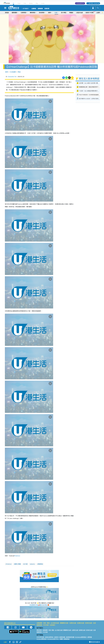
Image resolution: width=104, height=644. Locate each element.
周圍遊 (71, 13)
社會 (56, 13)
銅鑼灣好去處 (64, 623)
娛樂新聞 (40, 9)
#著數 (61, 639)
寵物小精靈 (18, 564)
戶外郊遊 (46, 625)
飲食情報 (42, 13)
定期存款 (47, 9)
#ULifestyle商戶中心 (53, 639)
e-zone (43, 3)
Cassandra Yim (12, 77)
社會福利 (52, 625)
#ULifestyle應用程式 (81, 637)
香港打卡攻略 (90, 13)
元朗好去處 (73, 623)
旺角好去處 (89, 623)
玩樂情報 (23, 13)
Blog (37, 3)
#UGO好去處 (40, 637)
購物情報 (32, 13)
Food (25, 3)
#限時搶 (89, 637)
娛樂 (49, 13)
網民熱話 (39, 630)
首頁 (7, 72)
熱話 (19, 72)
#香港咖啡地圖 (70, 637)
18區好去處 (79, 13)
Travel (19, 3)
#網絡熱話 (66, 639)
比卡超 (26, 564)
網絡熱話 (40, 564)
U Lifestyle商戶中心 (80, 3)
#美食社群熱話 (49, 637)
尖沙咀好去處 (55, 623)
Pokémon (17, 556)
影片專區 (64, 13)
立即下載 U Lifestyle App (94, 3)
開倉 (48, 623)
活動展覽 (39, 623)
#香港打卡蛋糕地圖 (60, 637)
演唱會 (7, 13)
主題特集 (99, 13)
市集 (44, 623)
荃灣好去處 (81, 623)
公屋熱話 (34, 9)
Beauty (31, 3)
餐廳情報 (39, 625)
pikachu (33, 564)
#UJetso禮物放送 (42, 639)
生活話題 (13, 72)
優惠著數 (14, 13)
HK (13, 3)
